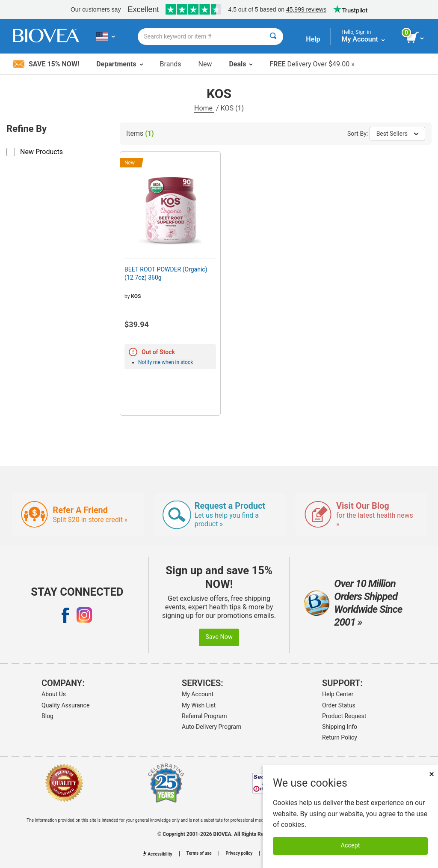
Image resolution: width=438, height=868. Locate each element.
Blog (47, 716)
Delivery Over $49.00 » (312, 64)
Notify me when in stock (166, 362)
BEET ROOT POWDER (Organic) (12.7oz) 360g (166, 273)
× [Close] (432, 774)
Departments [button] (119, 64)
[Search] (273, 37)
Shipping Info (340, 727)
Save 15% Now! (46, 64)
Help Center (338, 694)
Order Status (339, 705)
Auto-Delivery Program (212, 727)
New (205, 64)
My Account (198, 694)
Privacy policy (239, 853)
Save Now (219, 637)
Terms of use (199, 853)
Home (204, 108)
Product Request (344, 716)
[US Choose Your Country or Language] (105, 36)
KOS (136, 296)
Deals (241, 64)
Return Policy (340, 737)
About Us (54, 694)
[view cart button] (416, 38)
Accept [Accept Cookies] (351, 846)
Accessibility (157, 854)
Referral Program (204, 716)
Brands (171, 64)
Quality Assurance (65, 705)
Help (313, 39)
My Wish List (199, 705)
